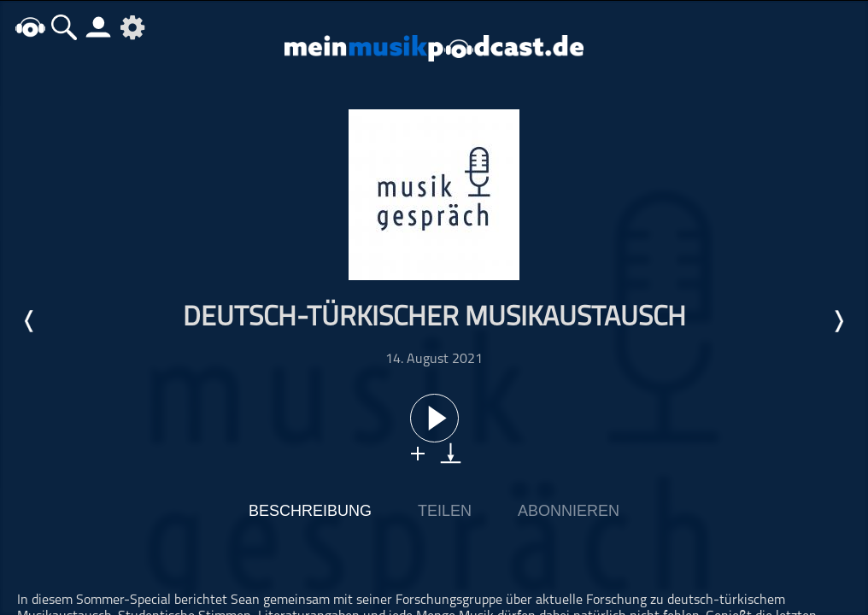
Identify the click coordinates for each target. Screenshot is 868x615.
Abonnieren (569, 511)
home (30, 27)
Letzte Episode (30, 321)
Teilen (445, 511)
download (451, 453)
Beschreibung (310, 511)
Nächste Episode (838, 321)
